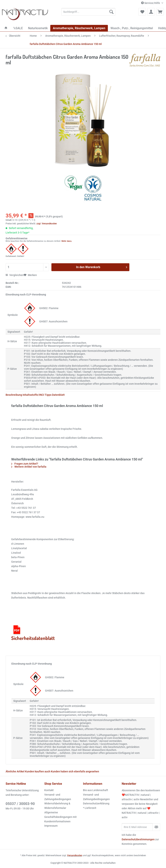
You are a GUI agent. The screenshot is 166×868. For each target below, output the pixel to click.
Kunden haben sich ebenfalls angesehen (75, 771)
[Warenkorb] (160, 12)
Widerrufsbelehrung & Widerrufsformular (57, 806)
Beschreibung (14, 395)
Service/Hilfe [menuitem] (151, 3)
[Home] (6, 28)
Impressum (51, 826)
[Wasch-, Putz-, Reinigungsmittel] (132, 28)
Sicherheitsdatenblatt (33, 633)
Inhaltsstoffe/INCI (33, 395)
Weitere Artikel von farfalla (29, 467)
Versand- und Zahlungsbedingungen (58, 797)
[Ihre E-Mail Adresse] (137, 827)
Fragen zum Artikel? (25, 464)
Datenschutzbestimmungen (138, 839)
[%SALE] (18, 28)
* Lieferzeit (90, 808)
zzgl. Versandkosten (47, 224)
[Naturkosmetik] (38, 28)
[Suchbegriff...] (88, 12)
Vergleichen (15, 275)
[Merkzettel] (142, 12)
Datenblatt (58, 395)
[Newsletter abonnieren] (156, 827)
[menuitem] (88, 13)
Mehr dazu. (67, 241)
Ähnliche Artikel (15, 771)
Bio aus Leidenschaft (96, 790)
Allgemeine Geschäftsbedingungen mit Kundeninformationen (60, 817)
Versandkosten (75, 855)
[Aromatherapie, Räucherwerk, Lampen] (79, 28)
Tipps (48, 395)
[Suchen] (111, 12)
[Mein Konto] (151, 12)
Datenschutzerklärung (96, 803)
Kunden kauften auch (38, 771)
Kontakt (49, 790)
